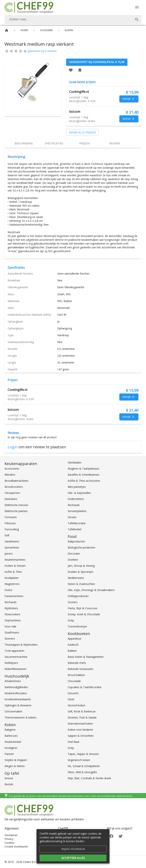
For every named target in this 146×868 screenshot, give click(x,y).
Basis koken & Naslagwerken (86, 657)
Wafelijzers (11, 663)
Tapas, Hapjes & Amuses (83, 754)
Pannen (9, 754)
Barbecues (11, 736)
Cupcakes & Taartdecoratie (85, 687)
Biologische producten (81, 547)
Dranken (73, 560)
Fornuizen (11, 517)
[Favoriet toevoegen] (71, 70)
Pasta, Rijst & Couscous (83, 608)
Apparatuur (75, 639)
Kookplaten (12, 578)
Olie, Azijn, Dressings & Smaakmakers (91, 590)
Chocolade (74, 681)
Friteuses (10, 523)
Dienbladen (75, 462)
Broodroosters (14, 487)
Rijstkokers (11, 608)
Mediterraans (76, 578)
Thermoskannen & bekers (21, 717)
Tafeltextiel (75, 529)
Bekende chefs (77, 663)
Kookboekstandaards (18, 699)
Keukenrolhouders (16, 693)
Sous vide (10, 626)
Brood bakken (76, 675)
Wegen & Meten (15, 766)
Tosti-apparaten (14, 651)
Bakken (72, 651)
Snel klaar (74, 742)
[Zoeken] (68, 20)
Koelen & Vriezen (15, 566)
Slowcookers (12, 614)
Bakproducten (76, 541)
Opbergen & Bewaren (18, 705)
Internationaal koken (80, 724)
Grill (7, 535)
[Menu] (137, 7)
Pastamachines (14, 596)
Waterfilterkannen (15, 669)
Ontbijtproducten (78, 596)
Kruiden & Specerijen (81, 572)
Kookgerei (11, 748)
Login (13, 447)
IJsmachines (12, 547)
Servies (72, 517)
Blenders (10, 475)
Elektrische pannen (16, 511)
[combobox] (73, 20)
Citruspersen (12, 493)
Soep (71, 620)
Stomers (10, 639)
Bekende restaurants (81, 669)
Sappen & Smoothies (81, 736)
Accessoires (12, 469)
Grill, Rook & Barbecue (82, 711)
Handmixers (12, 541)
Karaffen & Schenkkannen (84, 475)
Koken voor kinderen (80, 730)
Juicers (9, 554)
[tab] (24, 143)
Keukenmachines (15, 560)
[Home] (7, 30)
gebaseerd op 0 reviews (42, 51)
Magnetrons (12, 584)
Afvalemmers (13, 681)
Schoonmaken (13, 711)
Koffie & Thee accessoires (84, 481)
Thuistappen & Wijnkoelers (21, 645)
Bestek (9, 784)
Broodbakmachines (17, 481)
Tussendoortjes (77, 626)
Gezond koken (77, 705)
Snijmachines (13, 620)
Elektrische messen (16, 505)
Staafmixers (12, 632)
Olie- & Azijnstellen (79, 493)
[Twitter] (121, 836)
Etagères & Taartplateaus (83, 469)
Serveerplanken (77, 511)
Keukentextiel (13, 742)
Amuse (9, 778)
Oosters (73, 602)
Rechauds (11, 602)
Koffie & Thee (13, 572)
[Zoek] (137, 20)
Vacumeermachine (16, 657)
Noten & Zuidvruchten (81, 584)
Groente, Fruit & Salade (82, 717)
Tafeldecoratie (77, 523)
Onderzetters (76, 499)
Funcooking (12, 529)
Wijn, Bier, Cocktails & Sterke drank (89, 778)
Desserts (73, 693)
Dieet (71, 699)
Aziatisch (73, 645)
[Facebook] (111, 836)
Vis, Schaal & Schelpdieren (84, 766)
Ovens (8, 590)
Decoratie (74, 554)
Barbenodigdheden (16, 687)
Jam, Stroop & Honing (81, 566)
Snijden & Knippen (16, 760)
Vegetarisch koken (79, 760)
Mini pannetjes (77, 487)
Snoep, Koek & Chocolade (84, 614)
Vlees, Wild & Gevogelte (82, 772)
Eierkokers (11, 499)
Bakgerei (10, 730)
